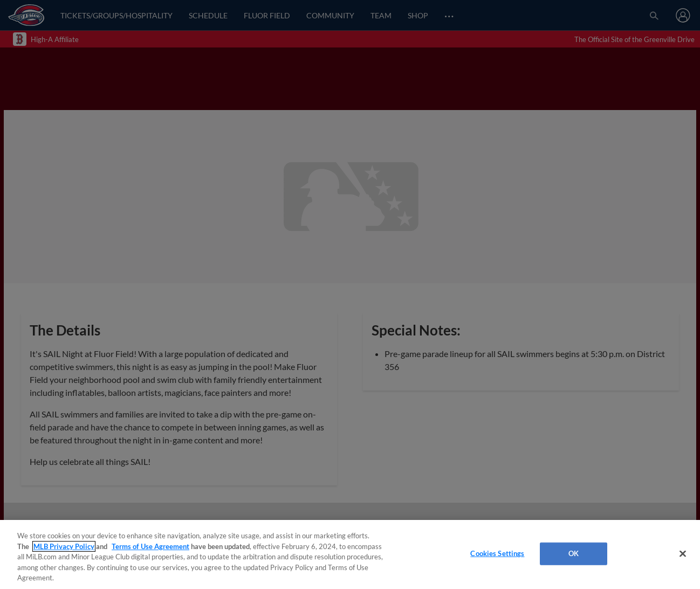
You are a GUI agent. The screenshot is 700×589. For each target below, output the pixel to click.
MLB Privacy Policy (64, 546)
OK (574, 553)
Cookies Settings (497, 553)
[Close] (683, 554)
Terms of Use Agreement (150, 546)
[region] (350, 554)
